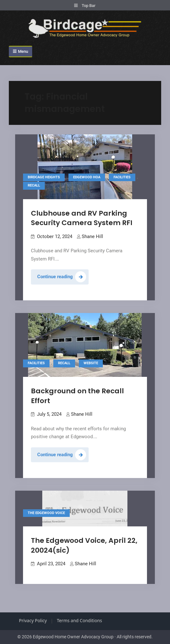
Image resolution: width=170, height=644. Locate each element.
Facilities (122, 177)
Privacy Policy (33, 620)
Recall (34, 185)
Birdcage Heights (44, 177)
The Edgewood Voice (46, 513)
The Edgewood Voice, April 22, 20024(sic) (84, 545)
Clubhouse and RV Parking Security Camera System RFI (82, 218)
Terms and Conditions (79, 620)
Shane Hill (92, 236)
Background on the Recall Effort (77, 396)
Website (91, 363)
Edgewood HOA (87, 177)
